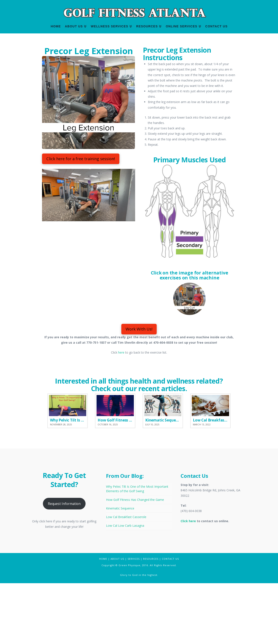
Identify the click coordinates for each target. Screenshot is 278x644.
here (121, 413)
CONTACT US (170, 620)
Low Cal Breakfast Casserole (126, 578)
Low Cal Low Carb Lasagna (125, 586)
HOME (103, 620)
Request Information (64, 564)
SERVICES (134, 620)
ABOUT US (117, 620)
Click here (188, 582)
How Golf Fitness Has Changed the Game (135, 560)
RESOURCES (151, 620)
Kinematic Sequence (120, 569)
